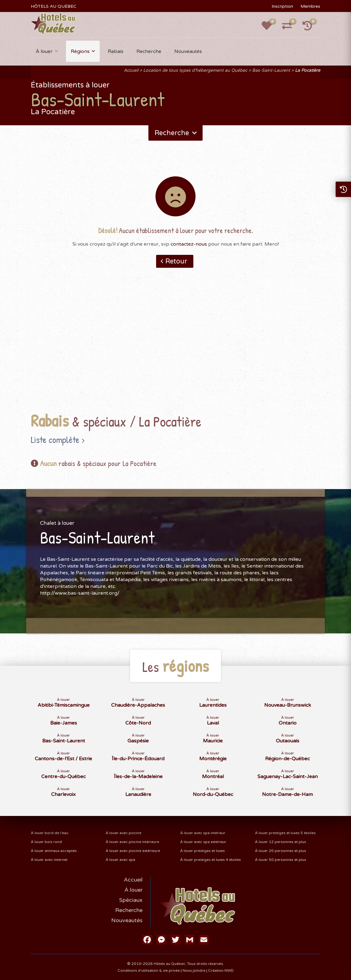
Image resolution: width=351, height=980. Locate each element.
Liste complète (55, 440)
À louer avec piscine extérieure (133, 851)
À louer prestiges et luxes (202, 851)
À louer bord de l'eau (50, 833)
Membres (310, 6)
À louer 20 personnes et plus (280, 851)
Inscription (282, 6)
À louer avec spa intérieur (203, 833)
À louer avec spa (120, 860)
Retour (176, 261)
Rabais (116, 51)
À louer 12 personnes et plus (280, 842)
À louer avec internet (49, 860)
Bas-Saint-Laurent (271, 70)
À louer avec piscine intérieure (132, 842)
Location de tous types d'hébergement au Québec (195, 70)
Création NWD (221, 970)
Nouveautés (188, 51)
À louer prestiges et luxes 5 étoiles (285, 833)
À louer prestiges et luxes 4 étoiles (210, 860)
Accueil (131, 70)
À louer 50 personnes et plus (280, 860)
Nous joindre (194, 970)
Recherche (149, 51)
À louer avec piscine (123, 833)
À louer (44, 51)
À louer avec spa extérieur (203, 842)
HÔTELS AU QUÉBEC (54, 6)
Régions (80, 51)
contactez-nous (189, 244)
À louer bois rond (46, 842)
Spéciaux (131, 900)
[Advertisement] (176, 350)
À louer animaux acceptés (54, 851)
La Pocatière (308, 70)
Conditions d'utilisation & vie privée (149, 970)
